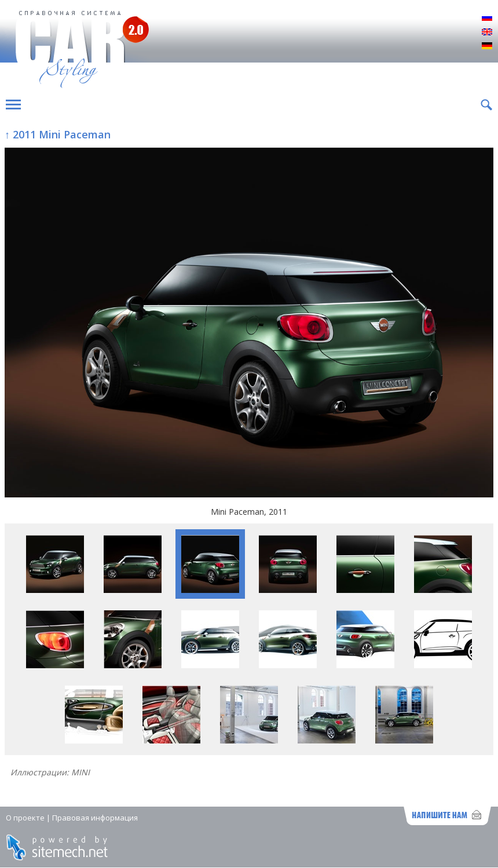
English (487, 32)
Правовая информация (95, 818)
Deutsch (487, 46)
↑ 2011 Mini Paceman (58, 134)
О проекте (25, 818)
